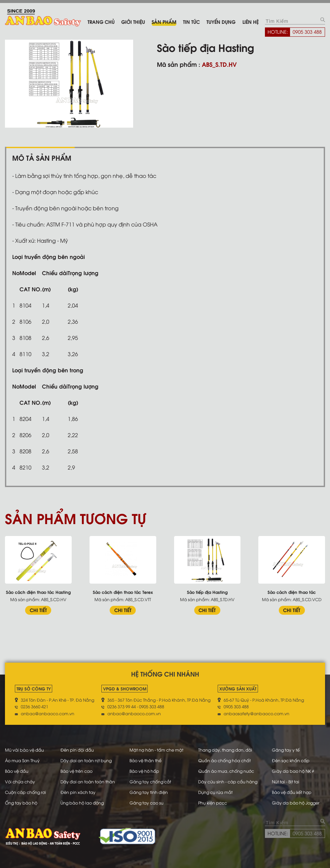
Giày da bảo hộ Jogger (296, 803)
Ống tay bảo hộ (21, 803)
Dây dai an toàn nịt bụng (86, 760)
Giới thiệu (133, 21)
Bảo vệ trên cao (76, 771)
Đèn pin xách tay (78, 792)
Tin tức (191, 21)
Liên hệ (251, 21)
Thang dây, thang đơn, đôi (225, 750)
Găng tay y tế (286, 750)
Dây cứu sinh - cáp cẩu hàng (228, 781)
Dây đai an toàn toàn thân (88, 781)
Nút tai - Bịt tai (286, 781)
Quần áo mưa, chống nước (226, 771)
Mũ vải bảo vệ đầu (24, 750)
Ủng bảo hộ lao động (82, 803)
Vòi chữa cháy (20, 781)
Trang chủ (101, 21)
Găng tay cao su (147, 803)
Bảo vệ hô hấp (144, 771)
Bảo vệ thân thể (146, 760)
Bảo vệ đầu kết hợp (292, 792)
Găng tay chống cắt (150, 781)
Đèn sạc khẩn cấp (291, 760)
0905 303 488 (307, 31)
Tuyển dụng (221, 21)
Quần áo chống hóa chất (224, 760)
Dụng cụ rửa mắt (215, 792)
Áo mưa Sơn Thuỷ (22, 760)
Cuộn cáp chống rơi (25, 792)
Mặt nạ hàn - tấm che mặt (156, 750)
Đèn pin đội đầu (77, 750)
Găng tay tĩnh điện (149, 792)
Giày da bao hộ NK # (293, 771)
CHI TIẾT (38, 610)
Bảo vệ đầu (17, 771)
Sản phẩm (164, 21)
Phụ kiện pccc (213, 803)
